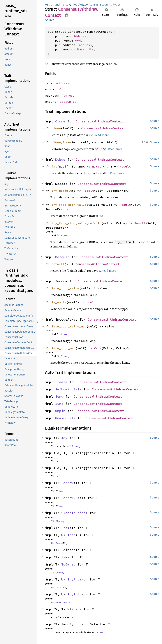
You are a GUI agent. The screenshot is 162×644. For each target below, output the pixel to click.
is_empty (59, 302)
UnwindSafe (65, 418)
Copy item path (67, 15)
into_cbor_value (65, 288)
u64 (78, 40)
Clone (60, 121)
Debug (60, 159)
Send (59, 396)
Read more (102, 135)
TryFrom (74, 579)
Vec (97, 348)
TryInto (74, 594)
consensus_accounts (98, 5)
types (117, 5)
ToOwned (68, 564)
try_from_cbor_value (69, 205)
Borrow (67, 483)
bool (90, 302)
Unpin (60, 411)
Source (50, 20)
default (58, 264)
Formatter (95, 166)
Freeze (61, 382)
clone (56, 128)
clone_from (61, 142)
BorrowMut (70, 498)
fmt (54, 166)
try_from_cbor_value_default (76, 223)
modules (77, 5)
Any (64, 438)
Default (62, 257)
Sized (64, 235)
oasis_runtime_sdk (58, 5)
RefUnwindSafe (68, 389)
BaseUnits (85, 49)
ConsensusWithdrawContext (100, 121)
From (65, 528)
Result (125, 166)
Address (80, 36)
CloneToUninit (74, 513)
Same (65, 557)
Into (71, 535)
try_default (62, 191)
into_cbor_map (64, 348)
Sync (59, 404)
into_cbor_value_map (69, 326)
